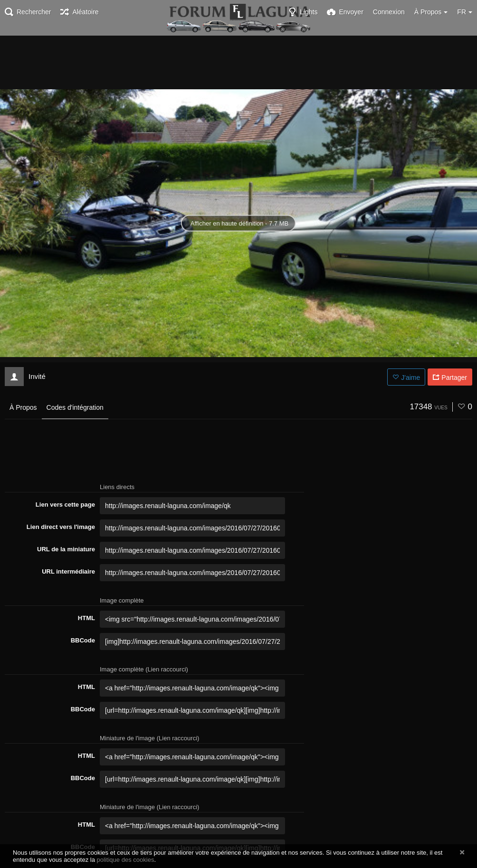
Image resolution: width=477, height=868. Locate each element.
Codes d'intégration (75, 407)
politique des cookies (126, 860)
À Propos (23, 407)
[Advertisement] (238, 62)
